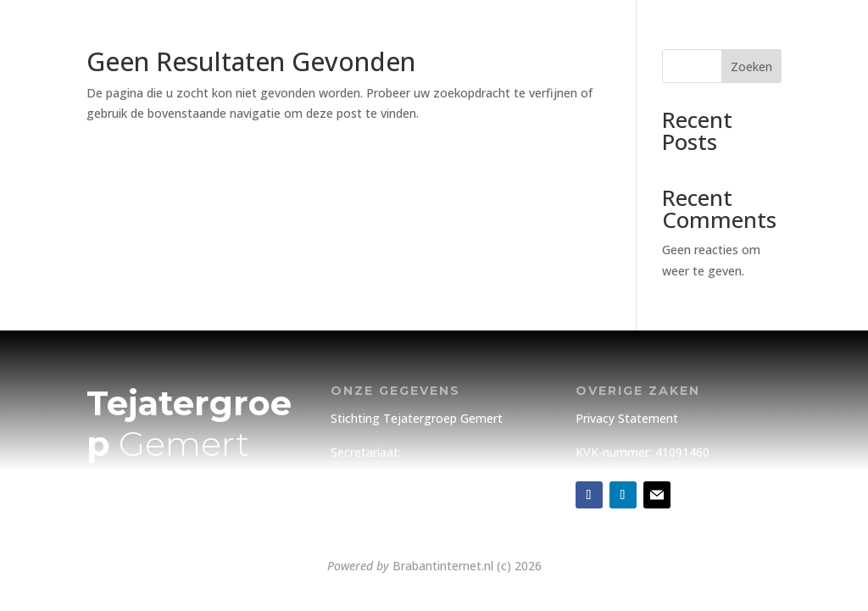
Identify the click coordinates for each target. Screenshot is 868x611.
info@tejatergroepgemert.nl (409, 528)
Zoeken (751, 67)
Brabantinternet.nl (443, 566)
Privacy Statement (627, 418)
